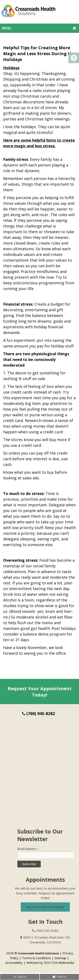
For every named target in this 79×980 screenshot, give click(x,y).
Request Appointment (50, 907)
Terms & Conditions (37, 958)
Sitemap (60, 958)
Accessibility (14, 963)
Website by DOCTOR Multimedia (50, 963)
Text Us (59, 977)
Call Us (20, 977)
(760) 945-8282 (39, 714)
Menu (6, 28)
